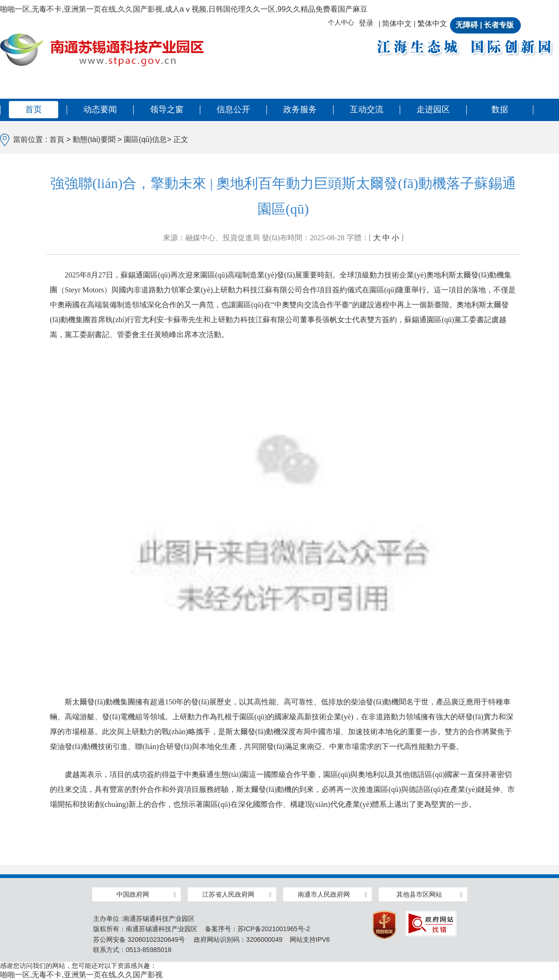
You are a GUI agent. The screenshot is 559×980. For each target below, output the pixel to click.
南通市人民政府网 (324, 894)
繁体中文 (432, 24)
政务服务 (300, 109)
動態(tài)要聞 (94, 139)
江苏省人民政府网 (228, 894)
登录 (366, 23)
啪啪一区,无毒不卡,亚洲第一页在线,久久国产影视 (81, 975)
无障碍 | (469, 25)
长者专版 (499, 25)
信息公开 (233, 109)
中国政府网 (133, 894)
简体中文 (397, 24)
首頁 (58, 139)
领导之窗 (167, 109)
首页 (34, 109)
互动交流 (367, 109)
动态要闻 (100, 109)
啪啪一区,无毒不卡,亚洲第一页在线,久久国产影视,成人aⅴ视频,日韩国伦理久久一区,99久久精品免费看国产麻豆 (184, 9)
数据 (500, 109)
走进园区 (433, 109)
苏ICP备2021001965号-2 (274, 929)
